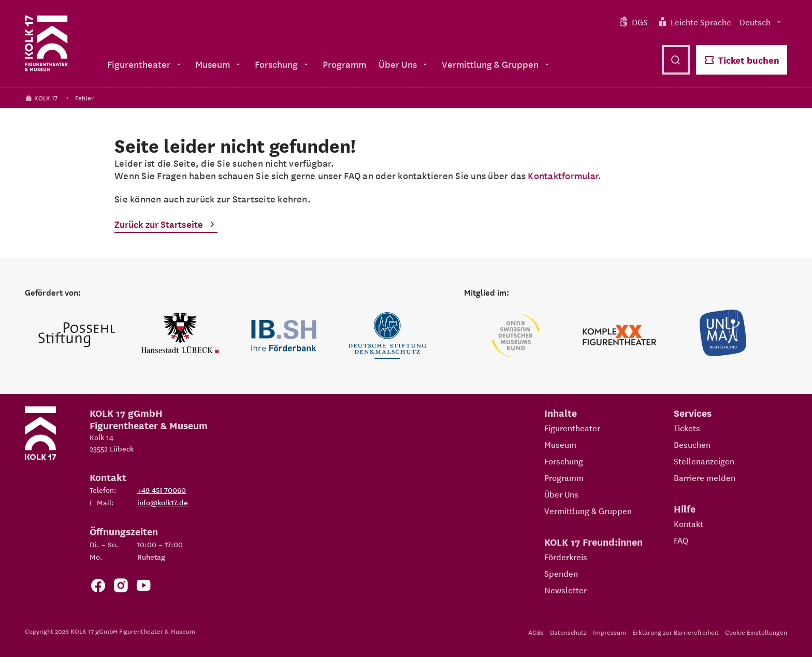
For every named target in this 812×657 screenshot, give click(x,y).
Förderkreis (566, 557)
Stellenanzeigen (704, 461)
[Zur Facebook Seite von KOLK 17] (98, 587)
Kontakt (688, 523)
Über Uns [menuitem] (404, 64)
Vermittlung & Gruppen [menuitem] (496, 64)
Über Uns (561, 494)
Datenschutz (568, 632)
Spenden (561, 573)
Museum (560, 444)
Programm (564, 477)
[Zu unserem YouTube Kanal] (143, 587)
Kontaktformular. (564, 175)
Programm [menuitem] (344, 64)
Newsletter (565, 590)
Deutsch (761, 22)
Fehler (84, 98)
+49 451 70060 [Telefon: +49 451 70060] (162, 490)
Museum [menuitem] (219, 64)
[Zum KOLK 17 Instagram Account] (121, 587)
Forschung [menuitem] (282, 64)
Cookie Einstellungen (756, 632)
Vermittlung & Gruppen (588, 510)
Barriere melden (705, 477)
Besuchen (692, 444)
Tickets (687, 428)
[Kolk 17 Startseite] (46, 43)
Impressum (610, 632)
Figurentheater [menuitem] (145, 64)
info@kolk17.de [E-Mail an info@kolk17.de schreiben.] (163, 502)
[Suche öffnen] (676, 60)
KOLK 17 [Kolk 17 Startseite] (41, 98)
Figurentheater (572, 428)
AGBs (536, 632)
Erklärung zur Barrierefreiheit (676, 632)
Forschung (564, 461)
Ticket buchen (742, 60)
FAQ (681, 540)
